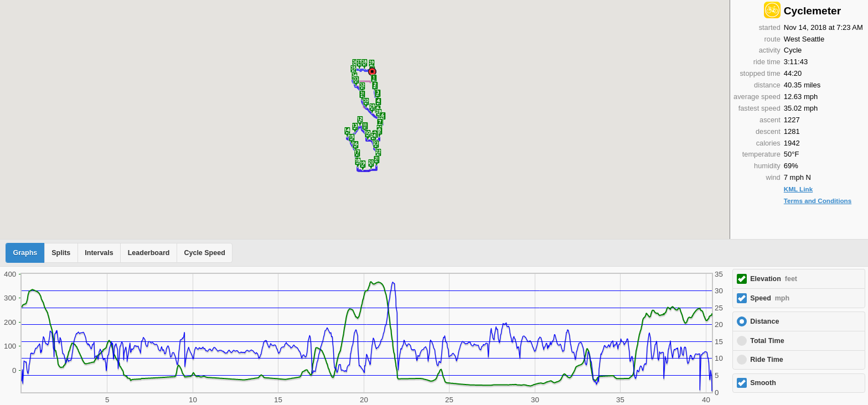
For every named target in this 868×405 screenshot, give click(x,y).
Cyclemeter (812, 11)
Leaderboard (149, 253)
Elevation (774, 279)
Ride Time (767, 360)
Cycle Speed (204, 253)
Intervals (99, 253)
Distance (764, 321)
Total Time (767, 341)
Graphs (25, 253)
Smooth (763, 383)
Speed (770, 298)
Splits (61, 253)
